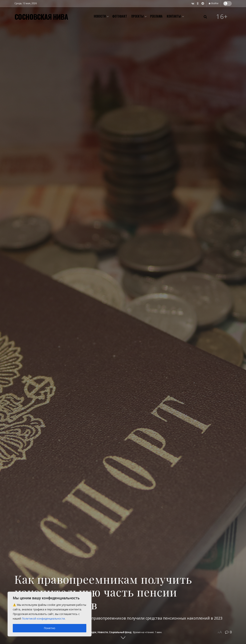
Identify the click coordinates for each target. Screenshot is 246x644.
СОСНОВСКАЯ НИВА (41, 17)
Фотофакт (120, 16)
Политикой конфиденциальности (43, 619)
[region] (50, 614)
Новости (100, 16)
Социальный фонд (120, 632)
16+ (222, 17)
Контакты (174, 16)
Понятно (50, 628)
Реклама (156, 16)
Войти (214, 3)
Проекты (137, 16)
